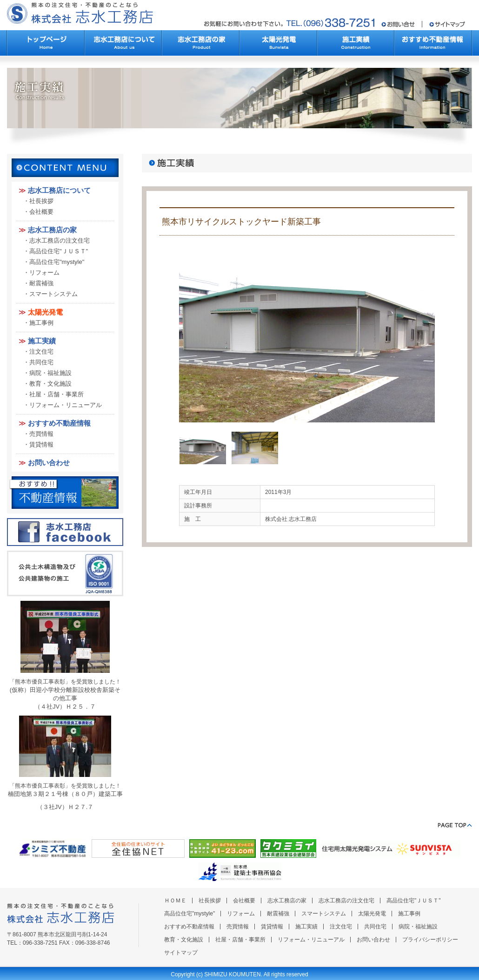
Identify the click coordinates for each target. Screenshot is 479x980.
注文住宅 (41, 352)
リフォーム (44, 273)
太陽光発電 (45, 312)
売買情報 (41, 434)
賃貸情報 (41, 444)
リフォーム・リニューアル (66, 405)
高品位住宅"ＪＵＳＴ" (59, 251)
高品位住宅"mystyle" (57, 262)
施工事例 (41, 323)
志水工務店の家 (52, 230)
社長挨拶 (41, 201)
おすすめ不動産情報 (59, 423)
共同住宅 (41, 362)
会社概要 (41, 212)
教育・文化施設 (50, 384)
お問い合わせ (49, 463)
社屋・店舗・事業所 (57, 394)
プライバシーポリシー (430, 940)
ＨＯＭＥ (175, 901)
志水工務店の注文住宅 (60, 240)
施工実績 (42, 341)
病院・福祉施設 (50, 373)
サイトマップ (181, 953)
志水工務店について (59, 190)
